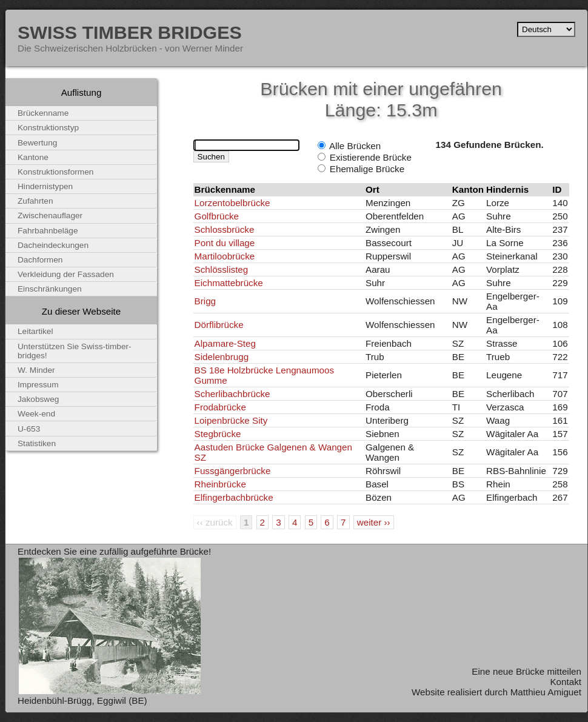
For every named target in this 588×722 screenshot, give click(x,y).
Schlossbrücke (225, 229)
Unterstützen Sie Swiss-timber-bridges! (75, 351)
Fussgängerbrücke (233, 471)
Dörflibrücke (219, 325)
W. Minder (36, 370)
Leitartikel (35, 331)
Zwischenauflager (50, 216)
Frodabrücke (220, 407)
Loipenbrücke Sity (231, 420)
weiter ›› (374, 522)
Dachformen (40, 260)
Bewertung (37, 143)
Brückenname (43, 113)
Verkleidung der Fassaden (66, 274)
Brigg (205, 301)
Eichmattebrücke (229, 283)
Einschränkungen (50, 289)
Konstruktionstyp (48, 128)
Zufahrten (35, 201)
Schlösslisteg (222, 269)
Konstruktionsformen (55, 172)
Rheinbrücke (220, 484)
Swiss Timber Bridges (130, 32)
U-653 (29, 429)
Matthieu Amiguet (546, 692)
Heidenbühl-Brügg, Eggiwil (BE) (82, 700)
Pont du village (225, 243)
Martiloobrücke (225, 256)
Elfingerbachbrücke (234, 497)
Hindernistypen (45, 186)
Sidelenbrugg (222, 357)
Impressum (38, 385)
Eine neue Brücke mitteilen (526, 671)
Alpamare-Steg (225, 343)
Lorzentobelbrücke (232, 203)
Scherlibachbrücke (232, 394)
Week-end (36, 414)
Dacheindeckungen (53, 245)
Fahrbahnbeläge (48, 231)
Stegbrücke (218, 434)
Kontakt (566, 682)
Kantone (33, 157)
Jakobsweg (38, 399)
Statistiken (37, 443)
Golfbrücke (217, 216)
